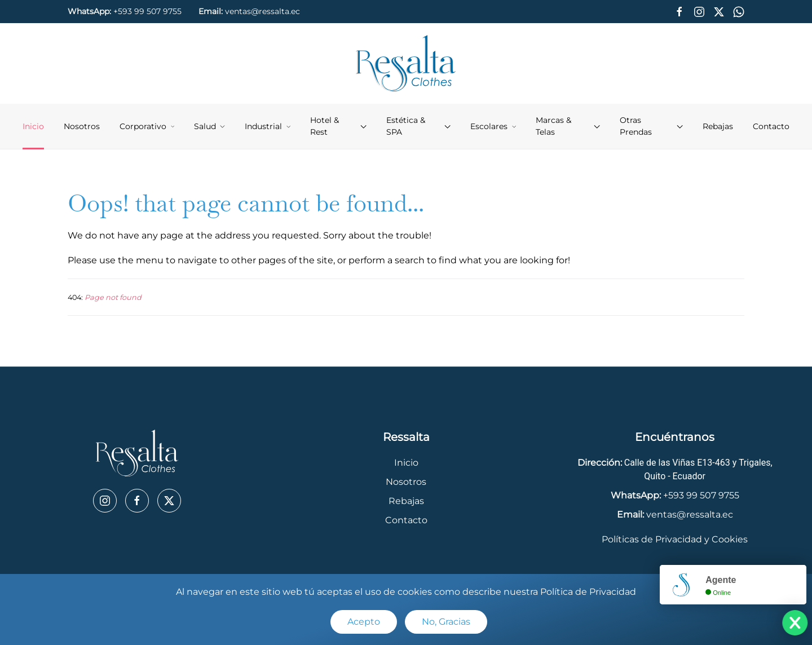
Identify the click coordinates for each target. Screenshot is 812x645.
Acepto (364, 622)
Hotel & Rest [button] (338, 126)
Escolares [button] (493, 126)
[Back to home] (406, 63)
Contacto (771, 126)
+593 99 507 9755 (147, 11)
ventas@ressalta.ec (262, 11)
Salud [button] (209, 126)
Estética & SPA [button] (418, 126)
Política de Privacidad (588, 592)
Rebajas (718, 126)
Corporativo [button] (147, 126)
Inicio (33, 126)
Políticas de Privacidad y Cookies (675, 539)
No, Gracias (446, 622)
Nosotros (82, 126)
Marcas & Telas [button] (568, 126)
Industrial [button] (268, 126)
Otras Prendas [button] (651, 126)
